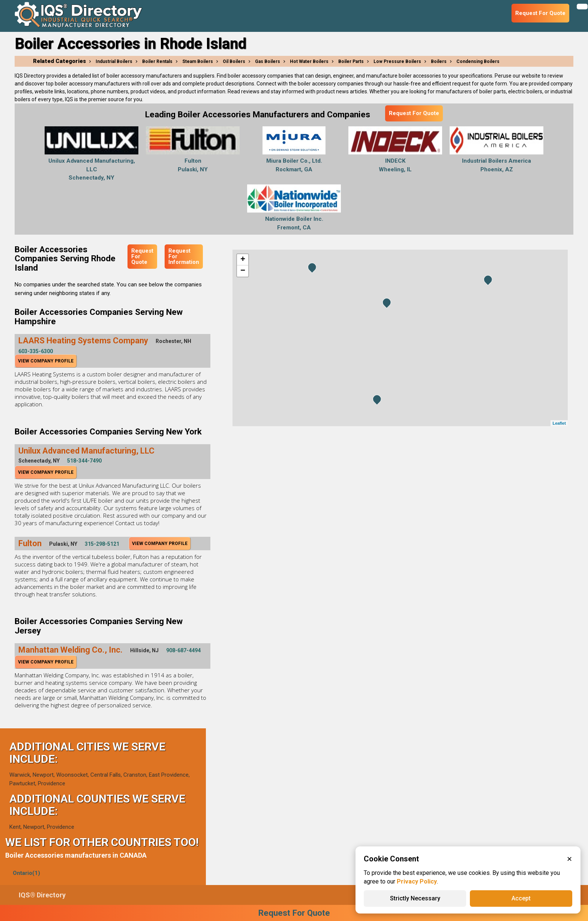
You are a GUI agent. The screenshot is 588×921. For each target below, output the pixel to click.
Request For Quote (414, 113)
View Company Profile (46, 361)
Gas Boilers (268, 61)
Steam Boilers (198, 61)
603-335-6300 (36, 351)
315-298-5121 (102, 544)
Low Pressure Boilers (397, 61)
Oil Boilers (234, 61)
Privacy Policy (417, 881)
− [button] (243, 271)
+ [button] (243, 260)
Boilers (439, 61)
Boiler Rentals (157, 61)
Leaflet (559, 423)
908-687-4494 (183, 650)
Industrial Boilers (114, 61)
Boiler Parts (351, 61)
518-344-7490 (84, 461)
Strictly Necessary (415, 898)
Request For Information (184, 256)
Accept (521, 898)
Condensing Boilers (478, 61)
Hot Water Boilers (309, 61)
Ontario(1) (26, 873)
